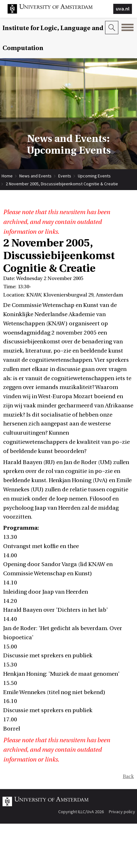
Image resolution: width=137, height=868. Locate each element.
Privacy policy (122, 812)
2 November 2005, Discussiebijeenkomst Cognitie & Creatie (62, 184)
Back (128, 776)
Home (7, 176)
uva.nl (123, 9)
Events (65, 176)
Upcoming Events (94, 176)
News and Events (35, 176)
